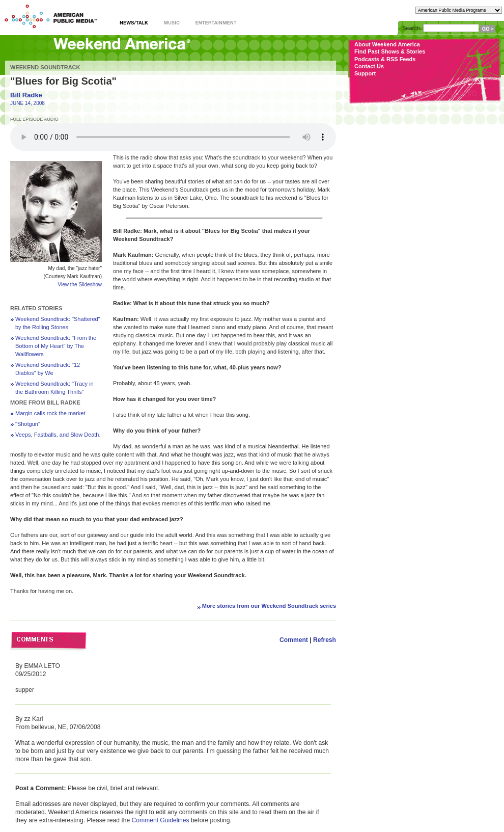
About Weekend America (387, 44)
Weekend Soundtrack (45, 67)
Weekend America (122, 47)
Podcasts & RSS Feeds (385, 59)
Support (365, 73)
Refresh (325, 640)
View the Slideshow (80, 285)
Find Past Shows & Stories (390, 51)
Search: (412, 28)
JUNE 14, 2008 (27, 103)
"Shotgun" (28, 424)
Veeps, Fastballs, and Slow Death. (58, 435)
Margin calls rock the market (50, 413)
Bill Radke (26, 95)
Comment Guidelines (161, 820)
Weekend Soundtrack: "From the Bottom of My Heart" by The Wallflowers (56, 346)
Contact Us (369, 66)
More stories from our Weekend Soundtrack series (269, 606)
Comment (294, 640)
